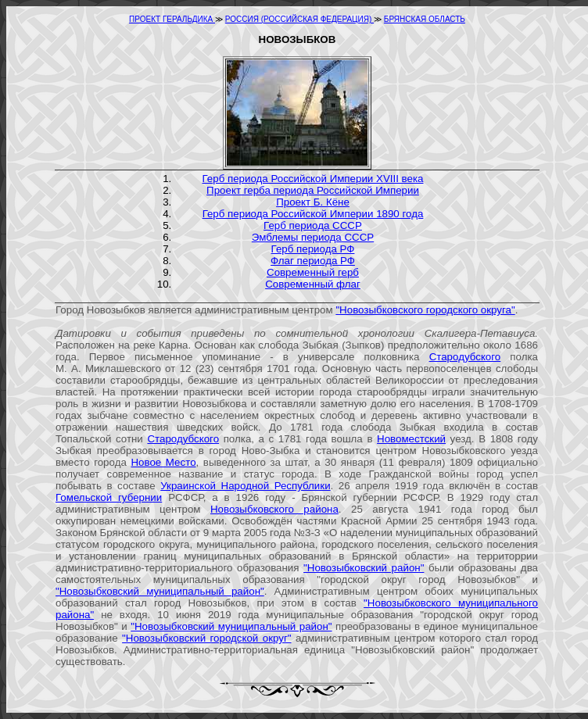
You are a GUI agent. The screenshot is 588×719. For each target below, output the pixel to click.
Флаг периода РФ (313, 261)
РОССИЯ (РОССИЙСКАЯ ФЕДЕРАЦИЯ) (299, 19)
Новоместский (411, 439)
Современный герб (313, 272)
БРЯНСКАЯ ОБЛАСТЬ (425, 19)
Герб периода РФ (313, 249)
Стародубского (465, 357)
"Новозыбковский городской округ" (206, 638)
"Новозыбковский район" (364, 568)
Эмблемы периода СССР (313, 237)
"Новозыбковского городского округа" (425, 310)
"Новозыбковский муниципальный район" (160, 591)
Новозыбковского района (274, 509)
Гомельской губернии (109, 497)
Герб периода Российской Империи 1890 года (313, 214)
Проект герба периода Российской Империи (313, 190)
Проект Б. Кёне (313, 202)
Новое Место (163, 462)
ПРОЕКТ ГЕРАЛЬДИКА (172, 19)
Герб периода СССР (313, 225)
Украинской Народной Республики (245, 486)
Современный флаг (313, 284)
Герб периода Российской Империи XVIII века (313, 179)
